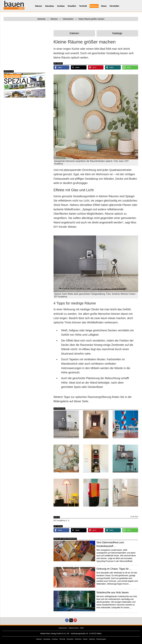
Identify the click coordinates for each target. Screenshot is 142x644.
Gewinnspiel (101, 639)
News (104, 6)
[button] (61, 67)
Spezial (92, 639)
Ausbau (61, 6)
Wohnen (94, 6)
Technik (83, 6)
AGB (82, 628)
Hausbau (50, 6)
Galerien (74, 33)
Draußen (72, 6)
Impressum (63, 628)
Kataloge (117, 33)
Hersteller (114, 6)
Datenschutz (73, 628)
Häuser (39, 6)
